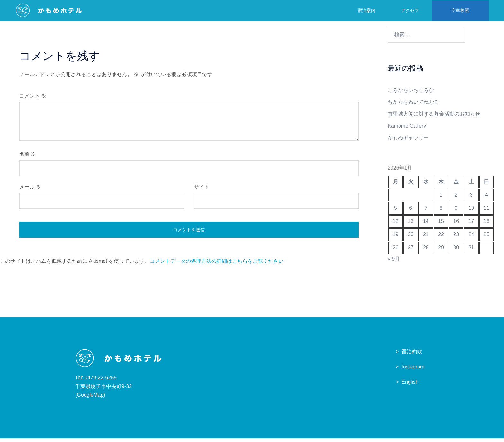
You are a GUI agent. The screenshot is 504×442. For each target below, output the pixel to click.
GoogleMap (90, 398)
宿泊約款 (412, 355)
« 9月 (394, 262)
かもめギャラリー (408, 141)
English (410, 385)
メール (30, 190)
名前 (28, 158)
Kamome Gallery (407, 129)
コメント (33, 99)
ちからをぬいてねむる (413, 106)
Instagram (413, 370)
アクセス (409, 10)
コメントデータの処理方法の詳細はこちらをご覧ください (217, 265)
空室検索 (459, 10)
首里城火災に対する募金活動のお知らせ (434, 117)
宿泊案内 (365, 10)
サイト (202, 190)
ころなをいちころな (411, 94)
